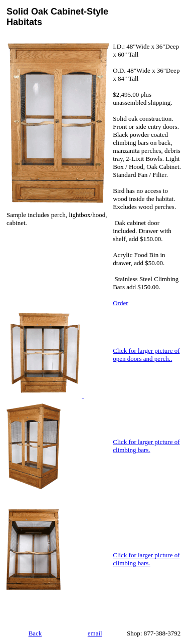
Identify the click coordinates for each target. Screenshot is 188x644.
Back (35, 633)
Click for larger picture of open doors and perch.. (146, 355)
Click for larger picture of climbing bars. (146, 446)
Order (120, 303)
